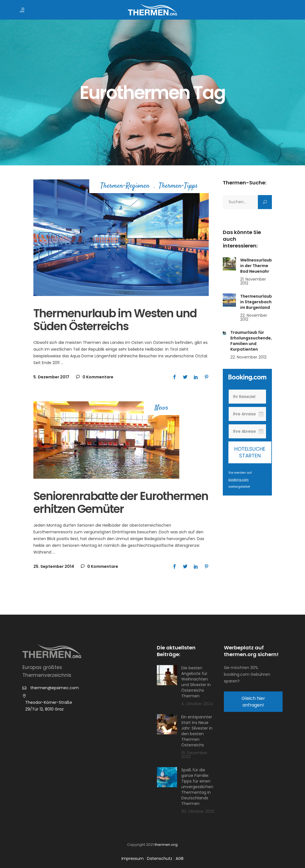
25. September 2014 (54, 566)
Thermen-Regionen (125, 186)
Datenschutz (160, 858)
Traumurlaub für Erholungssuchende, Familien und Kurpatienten (251, 341)
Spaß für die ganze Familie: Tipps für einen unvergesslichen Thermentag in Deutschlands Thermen (197, 787)
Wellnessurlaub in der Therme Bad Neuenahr (256, 266)
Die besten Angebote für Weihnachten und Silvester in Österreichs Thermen (196, 682)
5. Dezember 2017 (51, 377)
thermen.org (166, 845)
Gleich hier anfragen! (253, 702)
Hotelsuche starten (250, 452)
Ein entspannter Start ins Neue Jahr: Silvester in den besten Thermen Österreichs (197, 731)
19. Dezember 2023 (194, 755)
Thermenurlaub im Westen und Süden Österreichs (115, 320)
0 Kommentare (95, 377)
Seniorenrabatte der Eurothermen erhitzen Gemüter (121, 503)
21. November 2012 (253, 281)
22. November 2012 (254, 317)
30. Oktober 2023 (198, 811)
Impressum (133, 858)
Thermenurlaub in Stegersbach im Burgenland (256, 302)
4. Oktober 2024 (197, 704)
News (162, 408)
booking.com (239, 480)
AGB (180, 858)
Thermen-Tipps (178, 186)
